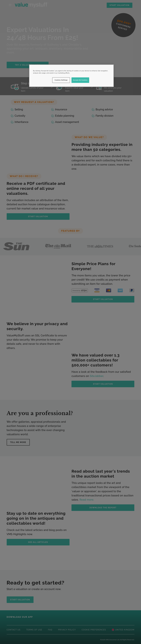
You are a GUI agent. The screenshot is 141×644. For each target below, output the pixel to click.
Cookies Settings (61, 80)
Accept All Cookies (80, 80)
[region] (71, 76)
